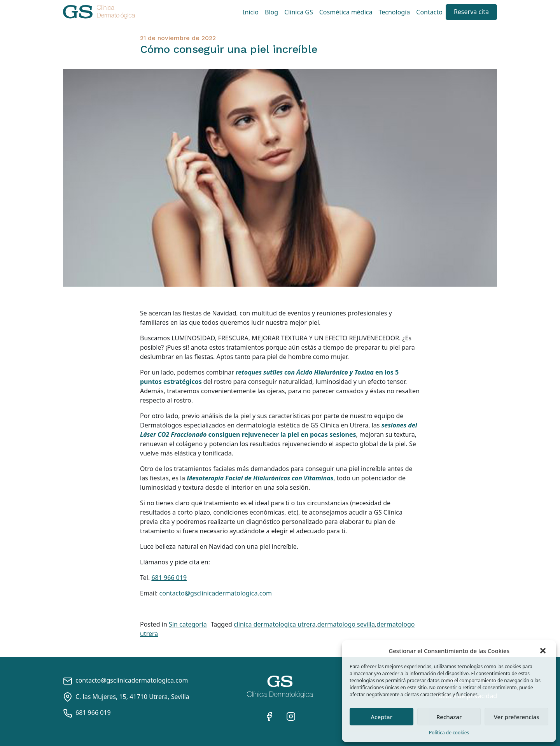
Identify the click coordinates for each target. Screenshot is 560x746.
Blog (271, 12)
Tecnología (395, 12)
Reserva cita (471, 12)
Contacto (429, 12)
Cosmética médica (346, 12)
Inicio (251, 12)
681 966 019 (169, 578)
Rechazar (449, 717)
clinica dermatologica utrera (275, 624)
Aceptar (381, 717)
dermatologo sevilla (346, 624)
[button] (544, 651)
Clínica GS (299, 12)
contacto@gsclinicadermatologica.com (216, 593)
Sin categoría (188, 624)
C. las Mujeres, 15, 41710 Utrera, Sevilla (126, 697)
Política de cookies (449, 733)
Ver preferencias (517, 717)
